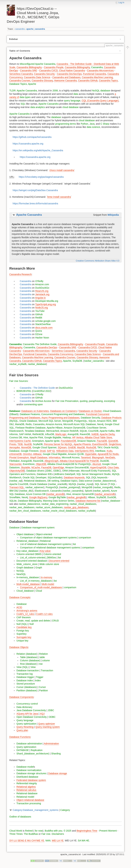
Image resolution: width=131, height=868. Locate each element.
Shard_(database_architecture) (33, 754)
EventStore (29, 464)
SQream (62, 447)
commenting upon (33, 404)
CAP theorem (24, 617)
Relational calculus (26, 790)
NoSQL (20, 571)
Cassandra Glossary (42, 81)
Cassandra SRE (29, 71)
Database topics (69, 481)
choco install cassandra (62, 170)
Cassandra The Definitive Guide (40, 344)
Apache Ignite (52, 441)
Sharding (56, 754)
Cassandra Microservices (100, 71)
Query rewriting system (48, 727)
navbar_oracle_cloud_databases (60, 511)
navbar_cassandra (94, 361)
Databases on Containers (64, 411)
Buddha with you (54, 831)
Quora (39, 331)
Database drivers (35, 471)
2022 (48, 391)
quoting (84, 401)
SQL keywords (100, 477)
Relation (44, 654)
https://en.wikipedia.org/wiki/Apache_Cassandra (38, 150)
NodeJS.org (42, 308)
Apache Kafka (107, 431)
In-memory (47, 577)
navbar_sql (16, 481)
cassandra (20, 29)
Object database (25, 534)
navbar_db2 (26, 491)
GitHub (39, 314)
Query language (25, 720)
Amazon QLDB (76, 454)
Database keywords (74, 477)
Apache (32, 84)
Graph (39, 568)
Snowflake (15, 497)
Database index (25, 680)
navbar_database (37, 364)
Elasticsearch (16, 431)
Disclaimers (58, 834)
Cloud (39, 591)
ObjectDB (41, 464)
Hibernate (74, 471)
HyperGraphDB (98, 467)
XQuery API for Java (27, 714)
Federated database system (31, 780)
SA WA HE (83, 841)
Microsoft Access (71, 457)
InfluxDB (50, 434)
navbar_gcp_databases (76, 507)
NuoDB (28, 444)
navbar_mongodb (103, 487)
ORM (65, 471)
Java (92, 124)
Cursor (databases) (27, 687)
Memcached (53, 431)
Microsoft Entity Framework (95, 471)
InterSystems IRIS (84, 451)
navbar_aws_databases (22, 507)
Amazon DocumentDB (77, 467)
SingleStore (115, 444)
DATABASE (23, 750)
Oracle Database (28, 421)
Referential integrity (27, 783)
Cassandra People (54, 67)
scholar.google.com (46, 321)
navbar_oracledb (58, 484)
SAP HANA (25, 434)
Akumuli (97, 464)
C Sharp (105, 124)
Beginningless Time (87, 831)
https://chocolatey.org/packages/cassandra (41, 177)
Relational (45, 541)
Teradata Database (35, 431)
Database (15, 411)
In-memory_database (28, 577)
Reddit (39, 318)
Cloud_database (25, 591)
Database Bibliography (30, 501)
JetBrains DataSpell (65, 474)
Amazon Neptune (86, 441)
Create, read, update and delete (33, 621)
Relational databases (35, 481)
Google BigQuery (38, 497)
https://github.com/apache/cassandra (32, 137)
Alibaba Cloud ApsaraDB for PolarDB (79, 461)
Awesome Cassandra (65, 81)
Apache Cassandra (27, 91)
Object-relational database (30, 800)
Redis (29, 424)
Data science (86, 481)
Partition (44, 690)
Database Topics (18, 84)
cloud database (71, 107)
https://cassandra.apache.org (28, 144)
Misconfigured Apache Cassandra (37, 64)
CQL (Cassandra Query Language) (100, 101)
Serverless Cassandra (21, 74)
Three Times (16, 834)
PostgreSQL (81, 421)
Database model (25, 767)
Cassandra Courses (20, 81)
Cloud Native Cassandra (72, 71)
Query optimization (26, 724)
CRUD (55, 621)
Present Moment (108, 831)
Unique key (22, 641)
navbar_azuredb (56, 494)
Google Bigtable (53, 437)
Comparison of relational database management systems (50, 548)
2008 (55, 91)
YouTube (40, 311)
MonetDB (26, 447)
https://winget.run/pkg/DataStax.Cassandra (35, 190)
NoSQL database (101, 91)
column (46, 660)
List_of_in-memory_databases (36, 581)
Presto (13, 444)
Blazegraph (98, 457)
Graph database (25, 568)
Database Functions (20, 737)
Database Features (30, 414)
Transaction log (25, 674)
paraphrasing (96, 401)
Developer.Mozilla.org (47, 301)
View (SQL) (22, 667)
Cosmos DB (16, 437)
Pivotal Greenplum (19, 457)
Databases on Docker (90, 411)
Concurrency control (27, 704)
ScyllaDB (77, 361)
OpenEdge (58, 467)
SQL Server (101, 484)
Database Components (21, 697)
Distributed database (27, 777)
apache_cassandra (36, 29)
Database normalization (29, 770)
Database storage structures (31, 773)
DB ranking (53, 481)
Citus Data (113, 467)
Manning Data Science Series (59, 501)
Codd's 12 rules (44, 614)
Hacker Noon (42, 338)
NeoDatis (110, 457)
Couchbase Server (96, 428)
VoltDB (95, 434)
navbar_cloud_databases (83, 504)
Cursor (42, 687)
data (76, 94)
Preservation (72, 401)
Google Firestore (30, 451)
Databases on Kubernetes (35, 411)
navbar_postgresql (70, 487)
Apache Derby (107, 434)
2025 (69, 831)
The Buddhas (31, 834)
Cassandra (97, 67)
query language (72, 101)
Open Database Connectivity (32, 717)
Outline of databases (20, 817)
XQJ (42, 714)
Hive (26, 437)
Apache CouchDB (19, 484)
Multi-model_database (28, 584)
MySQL (14, 421)
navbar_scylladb (18, 364)
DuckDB (104, 461)
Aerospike (15, 447)
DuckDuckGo (42, 288)
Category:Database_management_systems (36, 810)
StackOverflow (43, 324)
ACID (19, 607)
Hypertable (91, 454)
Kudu (110, 451)
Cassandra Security (44, 74)
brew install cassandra (59, 197)
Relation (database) (27, 654)
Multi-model (48, 584)
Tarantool (86, 457)
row (41, 664)
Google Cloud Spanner (44, 447)
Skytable (25, 467)
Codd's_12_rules (25, 614)
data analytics (38, 107)
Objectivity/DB (17, 471)
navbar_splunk (101, 491)
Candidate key (24, 627)
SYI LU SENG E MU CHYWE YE (27, 841)
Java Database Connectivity (31, 710)
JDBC (49, 471)
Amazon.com (42, 284)
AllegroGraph (52, 461)
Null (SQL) (22, 624)
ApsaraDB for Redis (108, 454)
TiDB (20, 444)
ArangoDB (73, 434)
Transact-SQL (17, 487)
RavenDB (85, 434)
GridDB (72, 447)
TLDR (12, 91)
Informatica (55, 457)
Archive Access (43, 401)
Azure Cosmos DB (36, 494)
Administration (52, 744)
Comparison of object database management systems (48, 538)
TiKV (100, 447)
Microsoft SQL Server (50, 421)
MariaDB (20, 424)
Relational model (25, 797)
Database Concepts (20, 597)
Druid (43, 451)
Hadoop (67, 437)
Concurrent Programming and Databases (63, 414)
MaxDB (81, 447)
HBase (91, 497)
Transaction (47, 670)
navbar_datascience (105, 481)
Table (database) (29, 657)
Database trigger (25, 677)
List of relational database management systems (45, 544)
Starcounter (15, 464)
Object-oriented (44, 534)
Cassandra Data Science (37, 77)
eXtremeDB (15, 454)
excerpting (110, 401)
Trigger (40, 677)
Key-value (45, 551)
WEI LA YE (58, 841)
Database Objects (19, 647)
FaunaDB (102, 441)
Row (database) (28, 664)
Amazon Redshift (69, 431)
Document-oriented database (32, 561)
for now (38, 831)
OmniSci (27, 454)
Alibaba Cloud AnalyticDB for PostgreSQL (69, 464)
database (56, 117)
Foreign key (23, 631)
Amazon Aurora (54, 424)
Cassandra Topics (108, 81)
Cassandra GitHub (88, 81)
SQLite (92, 421)
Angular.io (40, 298)
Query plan (22, 730)
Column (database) (30, 660)
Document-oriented (59, 561)
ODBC (57, 471)
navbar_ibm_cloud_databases (25, 511)
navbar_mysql (85, 484)
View (33, 667)
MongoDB (68, 421)
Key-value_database (27, 551)
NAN (48, 841)
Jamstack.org (42, 294)
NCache (36, 467)
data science (93, 127)
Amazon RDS (104, 421)
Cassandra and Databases (66, 77)
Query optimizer (47, 724)
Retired (29, 831)
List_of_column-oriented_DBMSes (38, 558)
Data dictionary (24, 707)
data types (25, 97)
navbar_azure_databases (49, 507)
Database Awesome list (88, 501)
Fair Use (14, 381)
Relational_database (27, 541)
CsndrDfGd (39, 391)
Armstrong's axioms (27, 611)
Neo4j (100, 424)
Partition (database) (27, 690)
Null (32, 624)
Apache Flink (36, 437)
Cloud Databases (112, 411)
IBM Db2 (14, 491)
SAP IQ (51, 451)
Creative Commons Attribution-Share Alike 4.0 (98, 261)
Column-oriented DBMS (29, 554)
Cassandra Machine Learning (97, 77)
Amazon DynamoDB (75, 428)
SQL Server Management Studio (93, 474)
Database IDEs (45, 474)
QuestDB (113, 441)
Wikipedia (113, 215)
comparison (85, 538)
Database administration (29, 744)
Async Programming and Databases (60, 418)
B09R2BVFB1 (24, 391)
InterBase (100, 451)
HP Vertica (78, 437)
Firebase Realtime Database (30, 428)
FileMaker (15, 461)
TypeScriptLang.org (45, 304)
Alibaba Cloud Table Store (98, 437)
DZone (39, 334)
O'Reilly (39, 281)
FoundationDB (69, 441)
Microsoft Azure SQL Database (80, 424)
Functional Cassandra (95, 74)
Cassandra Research (21, 274)
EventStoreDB (100, 444)
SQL (23, 104)
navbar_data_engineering (55, 504)
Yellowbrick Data (65, 451)
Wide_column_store (27, 564)
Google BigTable (57, 497)
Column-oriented (52, 554)
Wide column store (49, 564)
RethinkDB (38, 434)
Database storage (58, 773)
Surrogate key (24, 637)
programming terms (66, 124)
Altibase (37, 454)
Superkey (21, 634)
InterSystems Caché (20, 441)
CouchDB (93, 431)
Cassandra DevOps (47, 347)
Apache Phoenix (82, 444)
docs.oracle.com (44, 328)
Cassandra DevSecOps (69, 74)
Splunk (88, 491)
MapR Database (39, 457)
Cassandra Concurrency (60, 354)
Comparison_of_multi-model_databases (41, 587)
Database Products (111, 418)
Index (38, 680)
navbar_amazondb (105, 494)
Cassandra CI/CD (49, 71)
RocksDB (91, 447)
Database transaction (28, 670)
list (74, 544)
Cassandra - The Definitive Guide (37, 388)
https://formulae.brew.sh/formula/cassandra (35, 203)
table (42, 657)
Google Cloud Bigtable (55, 454)
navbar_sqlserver (34, 487)
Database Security (90, 418)
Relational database (27, 793)
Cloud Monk (16, 831)
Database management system (38, 528)
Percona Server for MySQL (58, 444)
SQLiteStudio (55, 477)
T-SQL (112, 484)
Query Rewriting (25, 727)
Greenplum (38, 441)
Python (85, 124)
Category (65, 810)
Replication (37, 750)
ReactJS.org (42, 291)
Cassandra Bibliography (29, 67)
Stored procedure (26, 684)
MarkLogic (61, 434)
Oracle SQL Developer (34, 477)
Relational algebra (26, 787)
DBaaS (14, 414)
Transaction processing (29, 803)
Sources (23, 381)
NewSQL (21, 574)
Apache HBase (55, 428)
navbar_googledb (77, 497)
